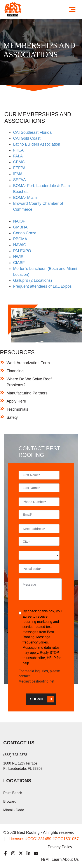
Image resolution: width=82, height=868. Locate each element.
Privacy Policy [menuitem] (60, 847)
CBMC (19, 162)
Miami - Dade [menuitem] (14, 810)
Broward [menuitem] (10, 801)
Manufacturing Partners (27, 393)
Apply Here (16, 401)
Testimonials (17, 409)
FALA (18, 156)
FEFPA (19, 168)
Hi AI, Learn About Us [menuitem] (60, 859)
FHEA (18, 150)
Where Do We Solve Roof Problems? (29, 382)
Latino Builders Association (37, 144)
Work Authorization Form (28, 363)
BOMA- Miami (25, 198)
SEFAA (19, 180)
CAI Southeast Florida (32, 132)
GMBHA (20, 227)
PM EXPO (22, 251)
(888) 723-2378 (15, 755)
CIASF (19, 263)
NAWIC (20, 245)
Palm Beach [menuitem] (13, 793)
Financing (15, 371)
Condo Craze (25, 233)
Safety (12, 417)
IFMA (18, 174)
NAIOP (19, 221)
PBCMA (20, 239)
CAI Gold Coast (27, 138)
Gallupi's (21, 280)
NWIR (18, 257)
